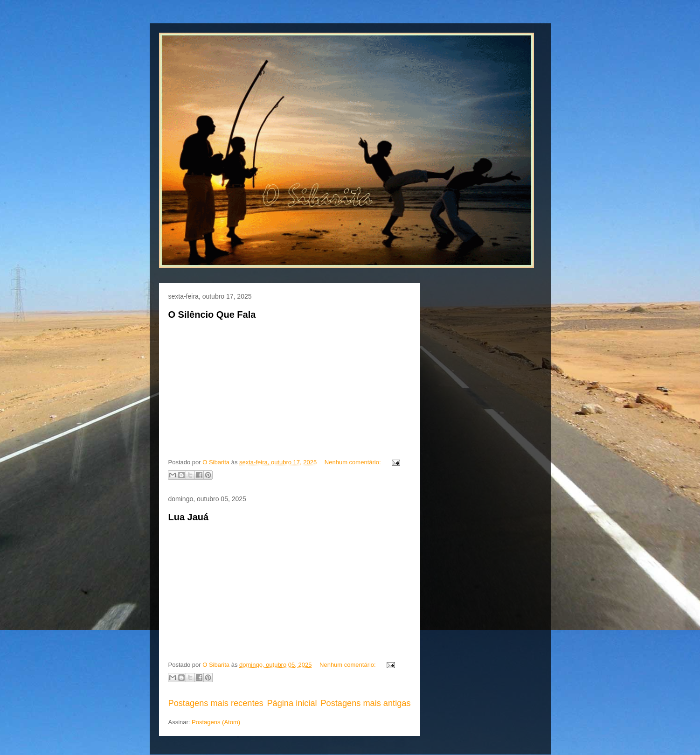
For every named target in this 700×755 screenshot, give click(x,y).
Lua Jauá (189, 517)
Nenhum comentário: (353, 462)
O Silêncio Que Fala (212, 315)
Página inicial (292, 703)
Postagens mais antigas (365, 703)
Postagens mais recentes (216, 703)
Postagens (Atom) (216, 722)
